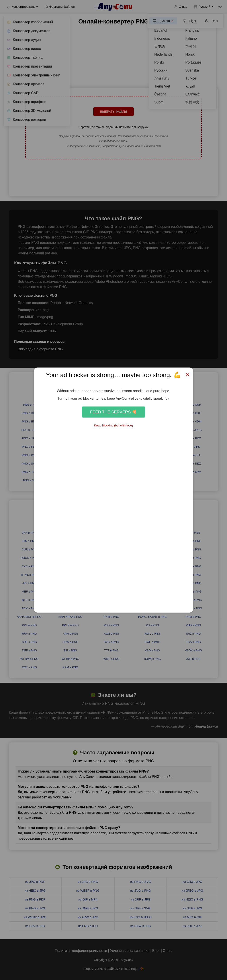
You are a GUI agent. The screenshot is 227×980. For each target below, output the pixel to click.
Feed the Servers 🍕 (113, 412)
